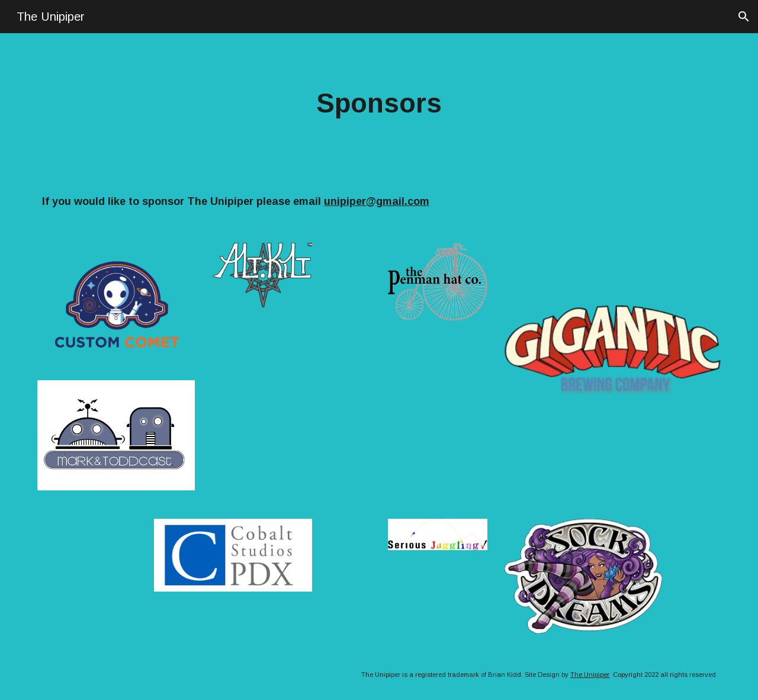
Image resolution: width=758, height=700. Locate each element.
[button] (744, 17)
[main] (379, 104)
